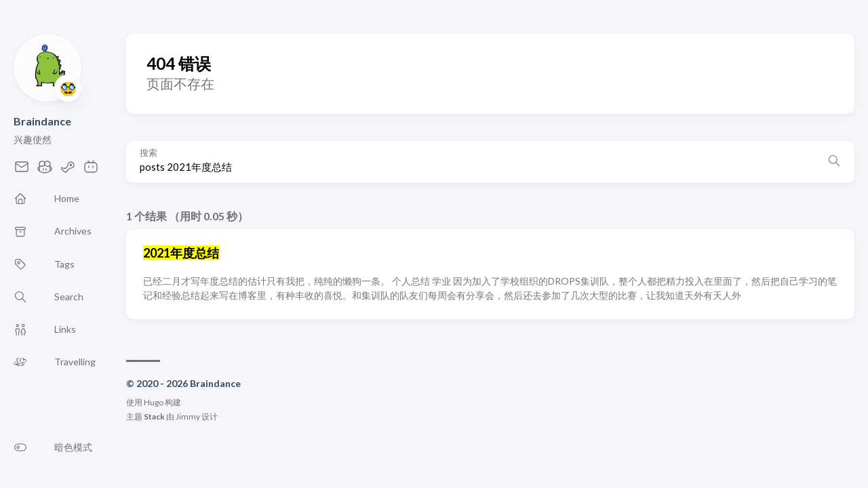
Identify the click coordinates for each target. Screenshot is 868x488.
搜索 (149, 153)
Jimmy (188, 416)
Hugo (154, 402)
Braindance (42, 121)
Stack (154, 416)
